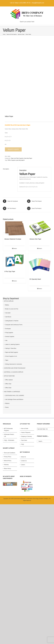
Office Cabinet (9, 333)
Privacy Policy (8, 410)
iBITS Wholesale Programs (8, 383)
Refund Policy (8, 414)
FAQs (22, 398)
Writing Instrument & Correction (14, 318)
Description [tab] (6, 123)
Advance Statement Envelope (13, 193)
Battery (7, 259)
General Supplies (10, 290)
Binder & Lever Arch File (12, 263)
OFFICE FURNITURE (9, 330)
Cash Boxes (8, 270)
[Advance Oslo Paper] (40, 182)
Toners (7, 361)
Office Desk (8, 341)
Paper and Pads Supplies (17, 112)
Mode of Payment (26, 386)
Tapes (7, 314)
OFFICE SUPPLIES (9, 255)
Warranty (6, 418)
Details (15, 202)
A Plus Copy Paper (10, 225)
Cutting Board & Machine (12, 274)
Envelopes (8, 282)
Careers (23, 418)
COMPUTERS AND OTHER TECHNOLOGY (15, 322)
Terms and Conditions (10, 406)
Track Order (24, 394)
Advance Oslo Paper (35, 193)
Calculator (8, 267)
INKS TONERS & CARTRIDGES (12, 345)
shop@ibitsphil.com (38, 3)
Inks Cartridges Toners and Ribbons (14, 353)
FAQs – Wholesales (9, 394)
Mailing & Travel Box (11, 302)
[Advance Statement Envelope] (14, 182)
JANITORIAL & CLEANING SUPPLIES (14, 326)
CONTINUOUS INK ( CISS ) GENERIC (15, 349)
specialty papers (20, 114)
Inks (6, 294)
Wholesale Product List (9, 389)
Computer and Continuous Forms (14, 278)
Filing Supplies (9, 286)
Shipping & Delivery (26, 390)
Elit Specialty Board (35, 233)
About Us (23, 410)
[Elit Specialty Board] (40, 218)
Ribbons (7, 357)
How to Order (25, 382)
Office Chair (8, 337)
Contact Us (24, 414)
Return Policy (8, 422)
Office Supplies (12, 114)
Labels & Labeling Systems (12, 298)
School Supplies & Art (11, 310)
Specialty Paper (28, 112)
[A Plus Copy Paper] (14, 214)
